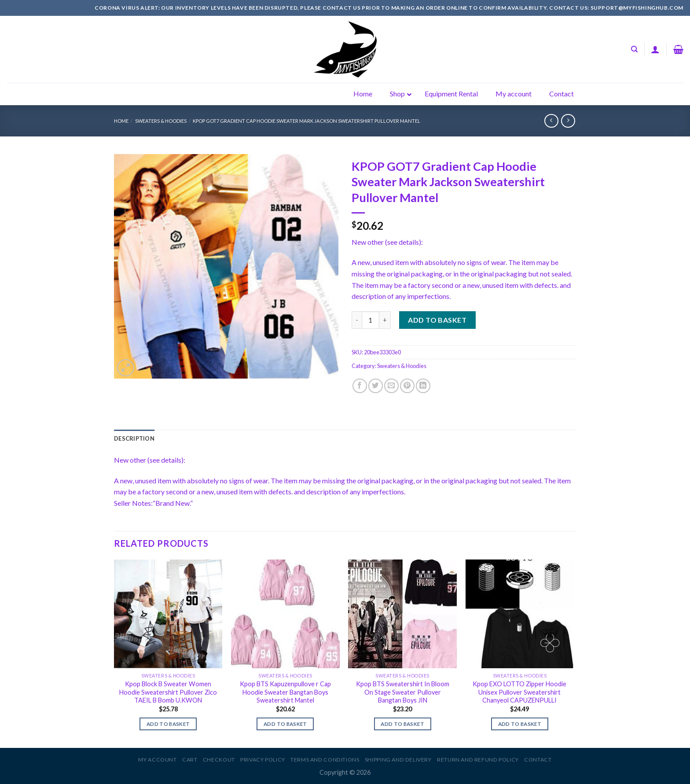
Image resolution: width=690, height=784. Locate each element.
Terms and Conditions (325, 760)
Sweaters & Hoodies (161, 121)
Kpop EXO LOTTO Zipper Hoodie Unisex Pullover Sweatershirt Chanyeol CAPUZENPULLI (519, 692)
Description (134, 438)
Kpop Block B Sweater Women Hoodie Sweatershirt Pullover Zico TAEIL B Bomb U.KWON (168, 692)
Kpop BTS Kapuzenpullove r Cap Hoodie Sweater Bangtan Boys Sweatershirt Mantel (285, 692)
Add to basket (437, 320)
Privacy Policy (263, 760)
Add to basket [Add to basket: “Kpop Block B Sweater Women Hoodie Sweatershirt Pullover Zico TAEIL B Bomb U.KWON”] (168, 724)
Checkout (219, 760)
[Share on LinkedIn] (423, 386)
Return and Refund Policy (478, 760)
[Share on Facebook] (360, 386)
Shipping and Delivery (398, 760)
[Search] (634, 49)
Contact (538, 760)
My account (157, 760)
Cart (190, 760)
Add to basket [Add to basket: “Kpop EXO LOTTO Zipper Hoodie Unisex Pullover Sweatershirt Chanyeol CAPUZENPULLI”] (520, 724)
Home (121, 121)
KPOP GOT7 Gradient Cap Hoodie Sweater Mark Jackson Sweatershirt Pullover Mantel (306, 121)
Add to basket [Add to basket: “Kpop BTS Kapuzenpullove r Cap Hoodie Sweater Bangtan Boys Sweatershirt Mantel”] (285, 724)
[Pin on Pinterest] (407, 386)
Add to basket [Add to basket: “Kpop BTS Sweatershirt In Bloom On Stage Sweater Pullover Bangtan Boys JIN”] (402, 724)
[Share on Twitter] (376, 386)
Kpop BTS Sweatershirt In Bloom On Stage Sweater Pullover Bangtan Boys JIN (403, 692)
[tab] (134, 438)
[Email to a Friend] (391, 386)
